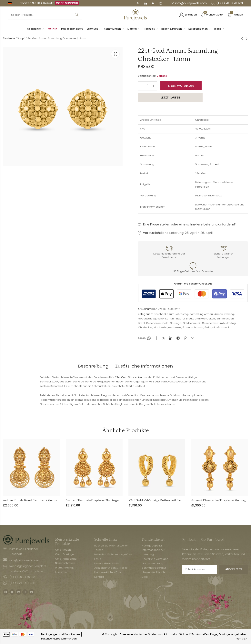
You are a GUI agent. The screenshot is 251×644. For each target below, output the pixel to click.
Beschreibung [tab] (93, 366)
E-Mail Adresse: (200, 569)
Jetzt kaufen (170, 98)
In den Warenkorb (181, 86)
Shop (21, 38)
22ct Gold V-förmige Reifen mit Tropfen (159, 500)
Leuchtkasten (115, 54)
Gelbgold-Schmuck (217, 327)
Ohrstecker (145, 327)
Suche (77, 15)
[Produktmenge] (148, 86)
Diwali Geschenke (149, 323)
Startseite (9, 38)
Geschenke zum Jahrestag (171, 314)
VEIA (245, 639)
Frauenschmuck (193, 327)
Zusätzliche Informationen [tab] (144, 366)
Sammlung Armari (201, 314)
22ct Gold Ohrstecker (129, 377)
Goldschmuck (192, 323)
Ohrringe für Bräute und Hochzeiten (192, 319)
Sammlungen (225, 319)
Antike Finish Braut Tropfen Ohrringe (32, 500)
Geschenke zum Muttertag (219, 323)
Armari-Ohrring (224, 314)
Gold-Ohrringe (172, 323)
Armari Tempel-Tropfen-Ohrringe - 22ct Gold (101, 500)
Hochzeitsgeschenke (167, 327)
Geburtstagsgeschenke (153, 319)
